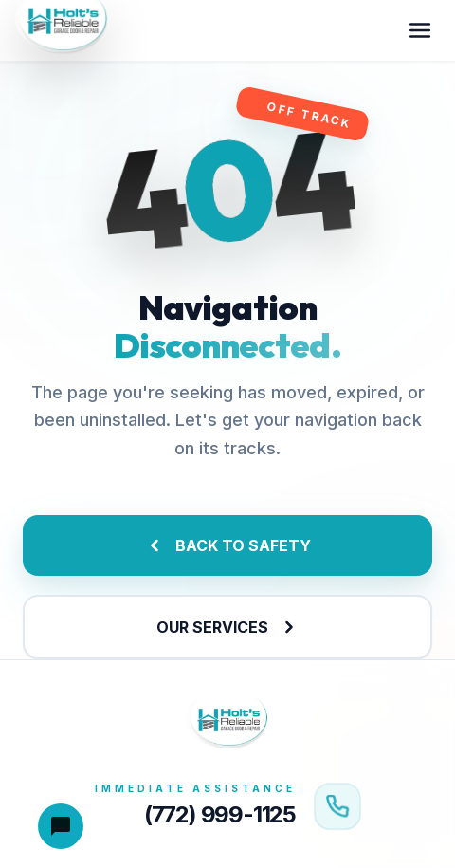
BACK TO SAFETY (228, 545)
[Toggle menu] (420, 30)
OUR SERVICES (227, 627)
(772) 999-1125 (220, 814)
